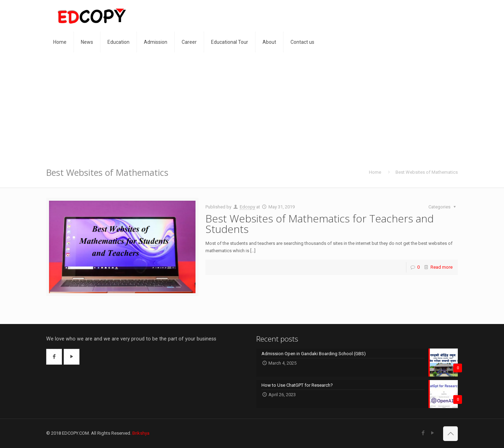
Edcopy (247, 207)
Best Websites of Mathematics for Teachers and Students (320, 224)
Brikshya (141, 433)
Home (375, 172)
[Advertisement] (252, 105)
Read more (442, 267)
